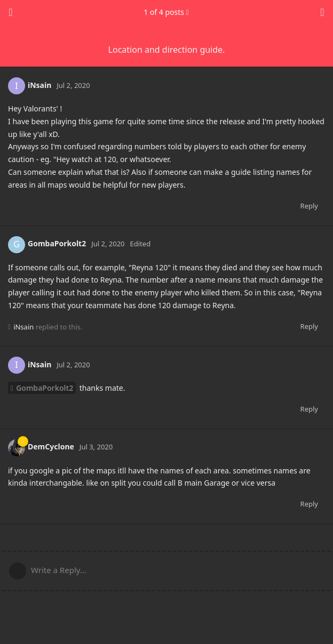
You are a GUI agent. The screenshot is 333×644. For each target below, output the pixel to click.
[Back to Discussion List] (11, 12)
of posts (167, 12)
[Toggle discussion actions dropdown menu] (322, 12)
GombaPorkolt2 (45, 388)
